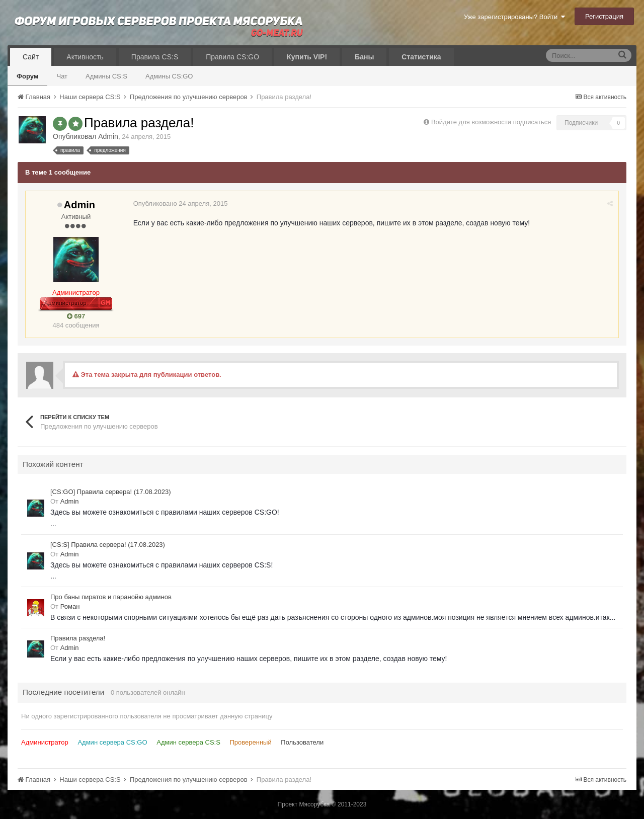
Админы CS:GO (169, 76)
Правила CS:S (155, 57)
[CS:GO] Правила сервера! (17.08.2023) (110, 492)
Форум (27, 76)
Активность (85, 57)
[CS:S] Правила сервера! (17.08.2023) (108, 545)
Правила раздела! (78, 638)
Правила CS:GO (232, 57)
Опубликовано (181, 203)
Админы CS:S (106, 76)
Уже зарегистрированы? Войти (514, 17)
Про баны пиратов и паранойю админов (111, 597)
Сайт (31, 57)
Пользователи (302, 742)
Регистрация (604, 16)
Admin (108, 136)
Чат (62, 76)
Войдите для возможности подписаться (491, 122)
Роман (70, 606)
